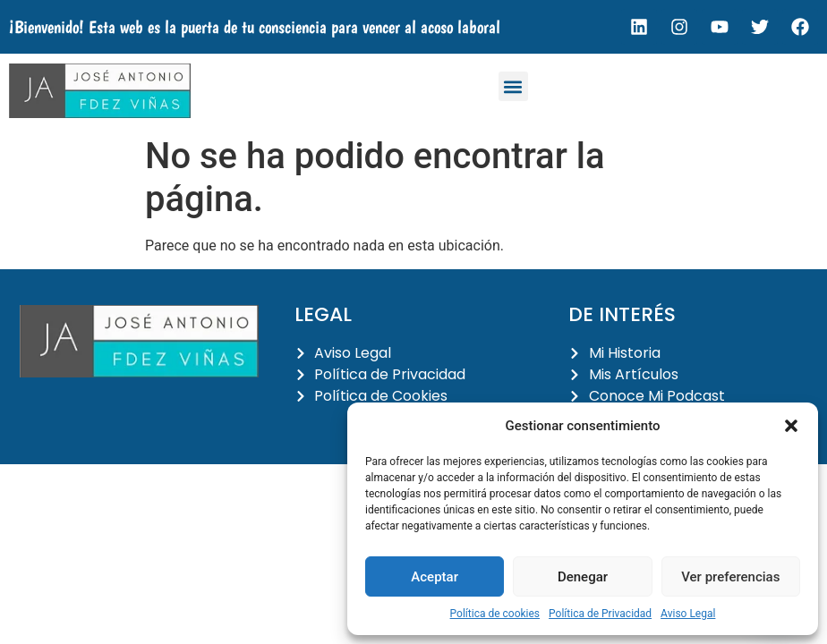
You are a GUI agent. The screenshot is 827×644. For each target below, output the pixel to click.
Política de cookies (495, 614)
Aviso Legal (688, 614)
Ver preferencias (730, 577)
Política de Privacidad (600, 614)
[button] (791, 426)
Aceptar (435, 577)
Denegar (583, 577)
